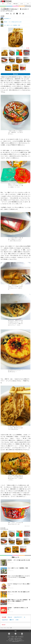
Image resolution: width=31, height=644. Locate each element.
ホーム (3, 4)
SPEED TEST (15, 4)
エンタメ (22, 4)
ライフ (28, 4)
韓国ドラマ (12, 620)
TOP (16, 631)
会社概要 (16, 637)
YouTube (22, 635)
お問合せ (9, 637)
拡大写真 (16, 74)
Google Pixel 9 (5, 620)
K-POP (17, 620)
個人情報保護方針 (21, 637)
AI (24, 617)
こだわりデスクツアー (18, 617)
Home (9, 635)
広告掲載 (12, 637)
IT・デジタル (9, 4)
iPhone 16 (10, 617)
